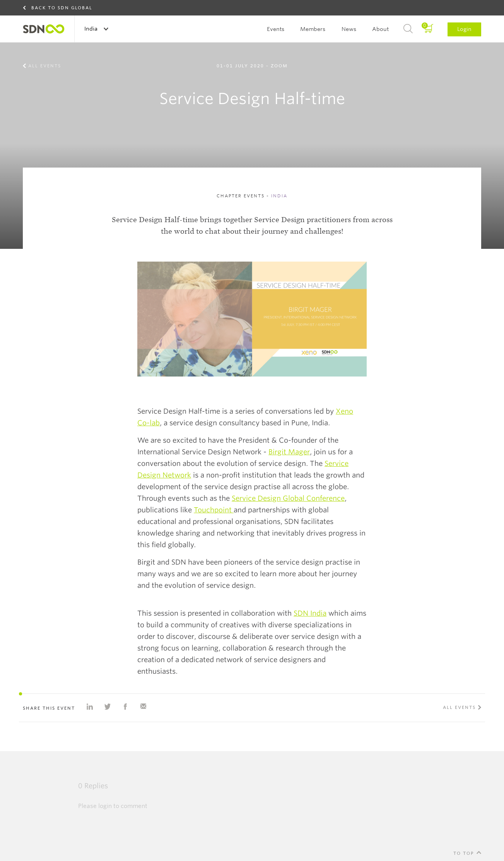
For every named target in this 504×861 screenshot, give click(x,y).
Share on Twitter (108, 707)
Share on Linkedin (90, 707)
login (105, 806)
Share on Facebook (125, 707)
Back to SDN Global (62, 8)
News (349, 29)
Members (313, 29)
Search (408, 29)
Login (464, 29)
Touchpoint (214, 510)
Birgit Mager (289, 452)
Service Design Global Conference (288, 498)
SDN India (310, 613)
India (92, 29)
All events (45, 66)
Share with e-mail (143, 707)
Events (276, 29)
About (380, 29)
